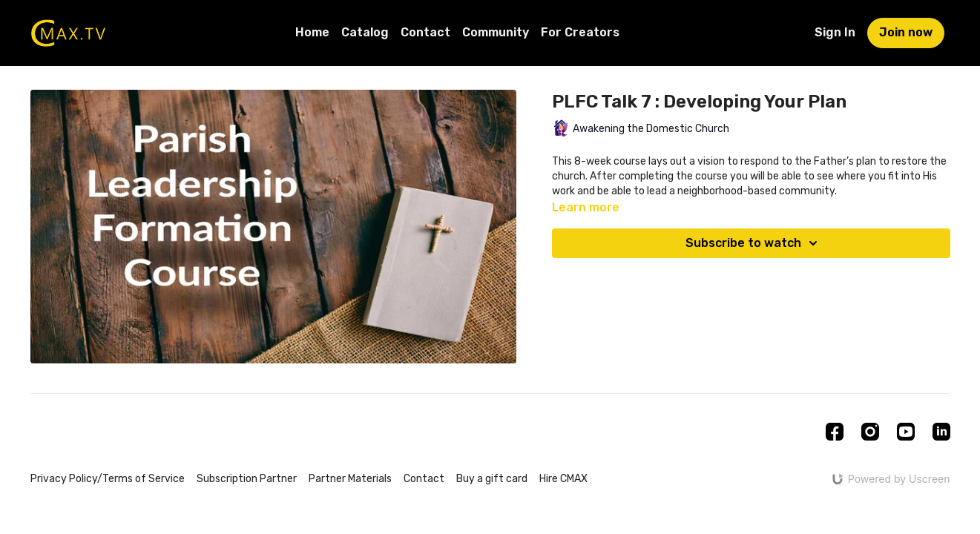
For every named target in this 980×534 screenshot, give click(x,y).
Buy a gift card (492, 479)
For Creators (580, 32)
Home (312, 32)
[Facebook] (835, 432)
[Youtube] (906, 432)
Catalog (365, 32)
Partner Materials (350, 479)
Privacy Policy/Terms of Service (108, 479)
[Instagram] (870, 432)
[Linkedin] (941, 432)
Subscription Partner (247, 479)
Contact (425, 32)
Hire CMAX (563, 479)
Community (496, 32)
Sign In (835, 32)
